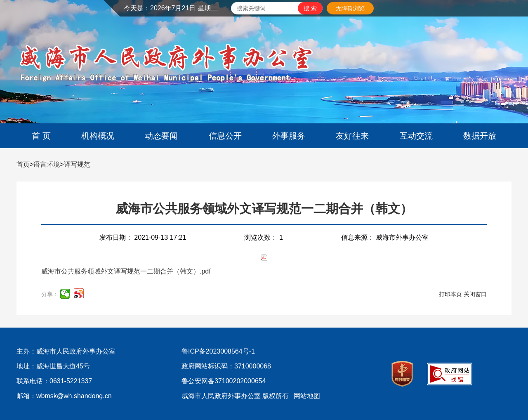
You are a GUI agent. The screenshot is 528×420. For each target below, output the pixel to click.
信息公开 (225, 136)
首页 (23, 164)
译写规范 (77, 164)
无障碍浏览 (350, 8)
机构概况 (98, 136)
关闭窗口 (475, 294)
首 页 (41, 136)
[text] (264, 8)
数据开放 (480, 136)
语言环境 (47, 164)
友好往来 (352, 136)
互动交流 (416, 136)
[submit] (310, 8)
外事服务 (289, 136)
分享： (50, 294)
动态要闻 (161, 136)
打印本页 (450, 294)
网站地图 (307, 396)
